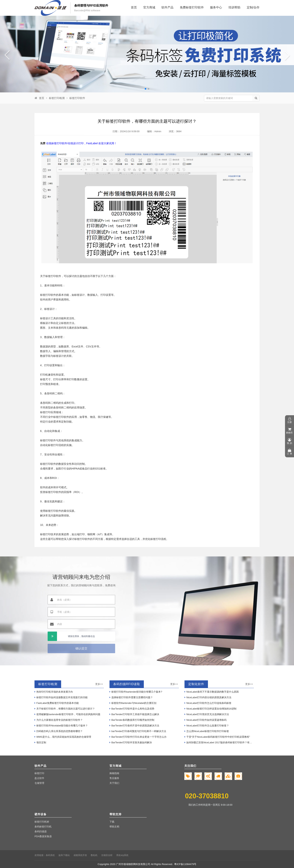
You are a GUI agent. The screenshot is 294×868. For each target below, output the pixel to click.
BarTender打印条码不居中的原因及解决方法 (134, 726)
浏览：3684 (175, 131)
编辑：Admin (154, 131)
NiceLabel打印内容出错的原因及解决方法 (208, 697)
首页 (134, 7)
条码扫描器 (41, 831)
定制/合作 (253, 7)
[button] (145, 89)
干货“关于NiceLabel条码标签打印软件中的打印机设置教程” (217, 737)
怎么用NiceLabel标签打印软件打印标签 (207, 731)
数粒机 (94, 855)
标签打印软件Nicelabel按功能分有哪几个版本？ (61, 726)
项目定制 (40, 742)
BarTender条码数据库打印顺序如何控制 (132, 720)
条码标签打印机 (43, 827)
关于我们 (114, 783)
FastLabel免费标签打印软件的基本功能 (57, 703)
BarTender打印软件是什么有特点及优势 (132, 709)
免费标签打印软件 (192, 7)
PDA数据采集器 (43, 836)
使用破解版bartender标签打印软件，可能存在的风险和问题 (67, 714)
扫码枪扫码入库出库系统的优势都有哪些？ (59, 731)
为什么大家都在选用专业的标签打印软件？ (59, 720)
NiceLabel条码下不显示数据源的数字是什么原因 (212, 692)
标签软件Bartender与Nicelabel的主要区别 (133, 703)
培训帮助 (234, 7)
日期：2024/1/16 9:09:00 (126, 131)
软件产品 (167, 7)
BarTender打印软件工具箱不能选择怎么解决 (134, 714)
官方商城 (149, 7)
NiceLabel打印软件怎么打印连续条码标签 (208, 703)
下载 (112, 822)
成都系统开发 (80, 855)
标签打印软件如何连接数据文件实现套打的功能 (61, 697)
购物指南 (114, 773)
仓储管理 (39, 783)
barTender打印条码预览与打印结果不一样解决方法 (138, 731)
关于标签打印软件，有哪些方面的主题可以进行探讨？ (65, 709)
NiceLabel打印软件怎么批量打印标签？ (207, 726)
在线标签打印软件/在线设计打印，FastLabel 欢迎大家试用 (80, 143)
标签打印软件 (77, 98)
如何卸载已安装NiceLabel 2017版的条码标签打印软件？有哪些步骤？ (219, 742)
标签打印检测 (57, 98)
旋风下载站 (64, 855)
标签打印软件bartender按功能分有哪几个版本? (136, 692)
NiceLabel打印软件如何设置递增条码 (205, 720)
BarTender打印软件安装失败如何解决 (131, 742)
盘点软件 (39, 778)
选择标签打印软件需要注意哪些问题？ (131, 697)
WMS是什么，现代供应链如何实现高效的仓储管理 (63, 737)
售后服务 (114, 778)
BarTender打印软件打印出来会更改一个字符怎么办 (138, 737)
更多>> (99, 684)
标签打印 (39, 773)
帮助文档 (114, 827)
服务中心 (216, 7)
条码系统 (50, 855)
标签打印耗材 (42, 822)
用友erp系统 (122, 855)
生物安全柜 (107, 855)
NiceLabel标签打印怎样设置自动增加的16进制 (210, 709)
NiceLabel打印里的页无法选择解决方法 (207, 714)
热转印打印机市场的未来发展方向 (54, 692)
